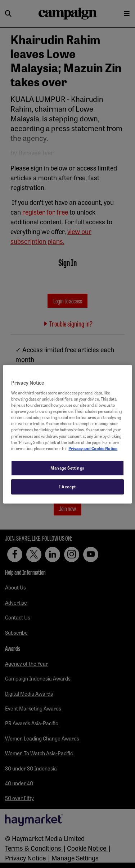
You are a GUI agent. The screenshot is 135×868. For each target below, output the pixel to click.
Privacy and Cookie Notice (93, 448)
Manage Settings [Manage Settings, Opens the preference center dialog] (67, 468)
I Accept (67, 487)
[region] (67, 434)
